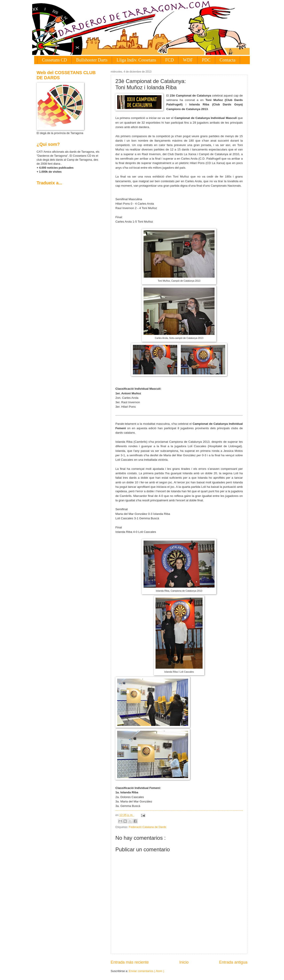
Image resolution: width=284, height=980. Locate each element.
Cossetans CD (54, 60)
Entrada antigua (233, 962)
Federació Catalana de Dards (148, 827)
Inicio (184, 962)
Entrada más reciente (130, 962)
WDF (188, 60)
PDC (206, 60)
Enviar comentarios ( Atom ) (147, 971)
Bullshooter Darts (92, 60)
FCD (170, 60)
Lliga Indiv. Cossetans (136, 60)
